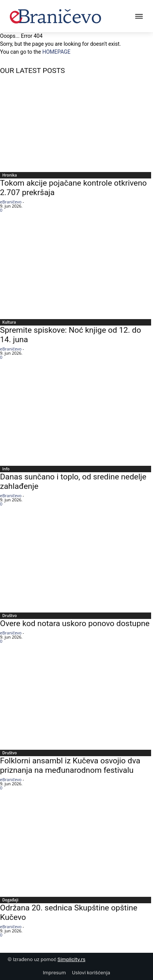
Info (6, 469)
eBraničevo (11, 202)
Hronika (10, 175)
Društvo (9, 616)
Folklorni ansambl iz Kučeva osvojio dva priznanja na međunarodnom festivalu (70, 765)
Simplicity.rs (72, 959)
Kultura (9, 322)
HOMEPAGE (56, 52)
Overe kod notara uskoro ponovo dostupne (75, 623)
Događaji (10, 900)
